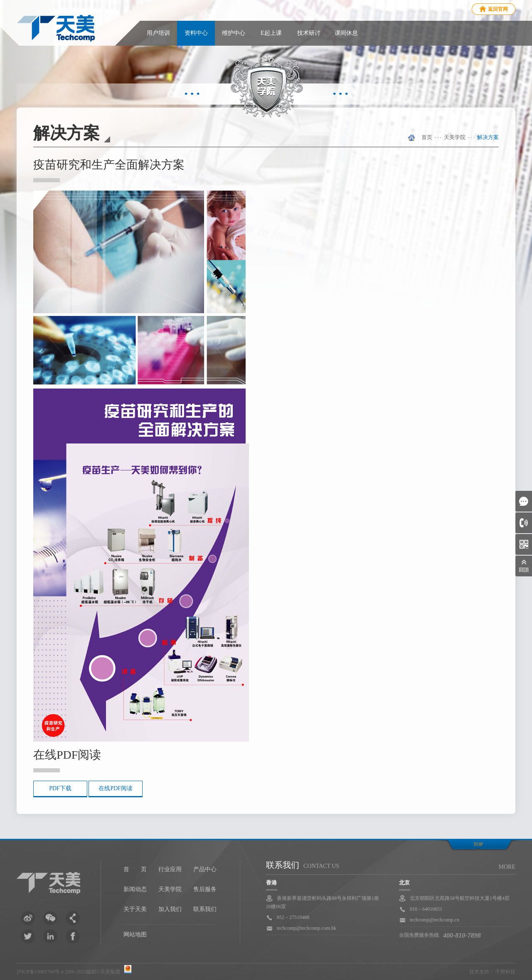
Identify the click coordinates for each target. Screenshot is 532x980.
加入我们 (170, 909)
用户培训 (158, 33)
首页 (427, 137)
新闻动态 (135, 889)
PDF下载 (60, 788)
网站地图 (135, 935)
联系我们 (205, 909)
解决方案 (488, 137)
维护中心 (234, 33)
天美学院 (455, 137)
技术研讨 (309, 33)
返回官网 (498, 9)
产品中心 (205, 869)
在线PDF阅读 (116, 788)
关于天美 (135, 909)
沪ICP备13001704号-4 (40, 972)
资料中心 (196, 33)
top (478, 844)
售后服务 (205, 889)
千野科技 (505, 972)
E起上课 (271, 33)
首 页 (135, 869)
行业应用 (170, 869)
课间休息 (346, 33)
